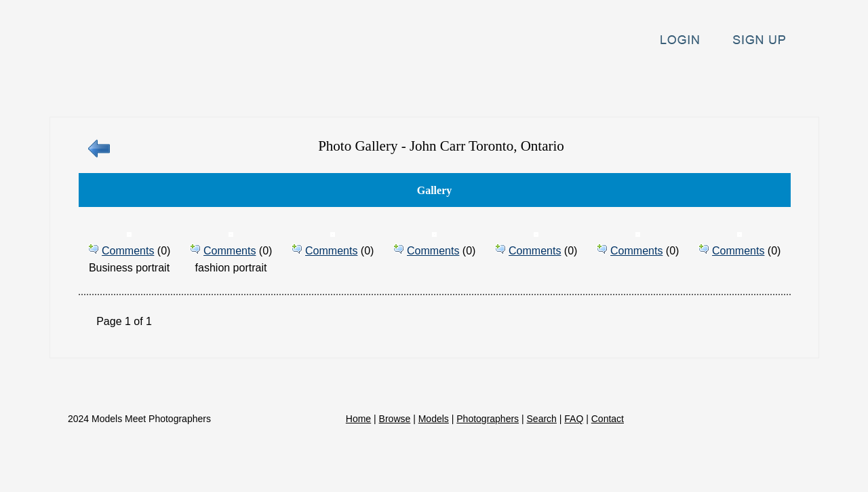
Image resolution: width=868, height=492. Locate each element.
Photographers (432, 84)
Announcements (550, 84)
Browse (264, 84)
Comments (128, 251)
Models (337, 84)
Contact (779, 84)
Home (196, 84)
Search (644, 84)
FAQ (708, 84)
